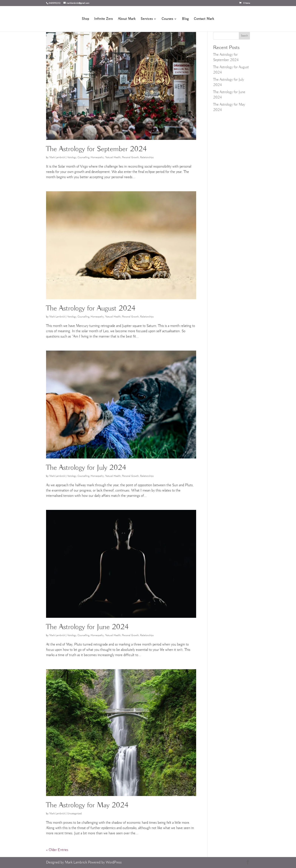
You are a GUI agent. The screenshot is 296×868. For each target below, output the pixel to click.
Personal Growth (130, 157)
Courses (167, 19)
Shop (85, 19)
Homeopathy (97, 157)
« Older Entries (57, 850)
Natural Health (113, 157)
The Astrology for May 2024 (87, 805)
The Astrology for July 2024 (86, 468)
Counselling (83, 157)
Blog (185, 19)
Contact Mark (204, 19)
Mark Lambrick (57, 157)
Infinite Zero (104, 19)
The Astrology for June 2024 (87, 627)
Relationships (147, 157)
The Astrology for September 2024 (96, 149)
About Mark (127, 19)
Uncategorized (74, 814)
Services (147, 19)
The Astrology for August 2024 (91, 309)
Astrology (72, 157)
